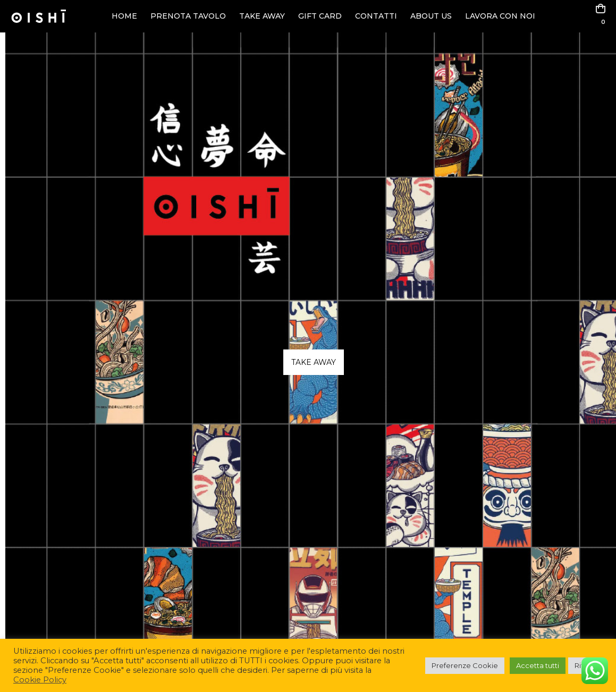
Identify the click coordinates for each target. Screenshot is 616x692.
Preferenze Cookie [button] (465, 665)
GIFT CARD (320, 16)
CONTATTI (376, 16)
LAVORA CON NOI (500, 16)
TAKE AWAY (262, 16)
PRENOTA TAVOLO (188, 16)
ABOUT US (431, 16)
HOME (124, 16)
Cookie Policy (40, 680)
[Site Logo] (39, 16)
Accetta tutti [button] (538, 665)
